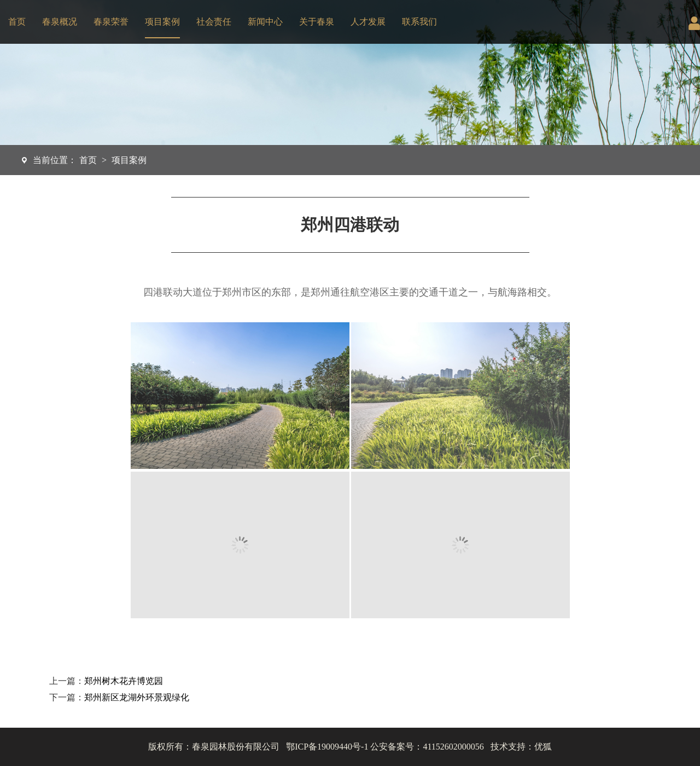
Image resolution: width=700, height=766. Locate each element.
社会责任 (214, 22)
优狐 (543, 747)
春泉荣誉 (111, 22)
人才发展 (368, 22)
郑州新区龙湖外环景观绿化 (137, 697)
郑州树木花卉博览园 (124, 681)
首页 (17, 22)
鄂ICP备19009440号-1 (327, 747)
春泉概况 (60, 22)
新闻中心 (265, 22)
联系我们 (419, 22)
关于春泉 (317, 22)
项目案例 (162, 22)
